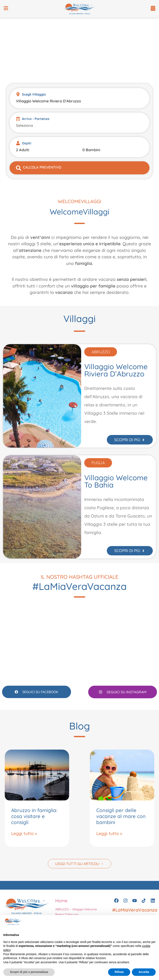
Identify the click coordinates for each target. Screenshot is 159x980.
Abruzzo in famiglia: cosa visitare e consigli (34, 820)
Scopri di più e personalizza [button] (29, 972)
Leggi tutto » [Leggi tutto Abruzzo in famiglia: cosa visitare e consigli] (24, 837)
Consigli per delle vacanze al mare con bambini (121, 820)
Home (61, 904)
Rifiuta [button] (119, 972)
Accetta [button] (144, 972)
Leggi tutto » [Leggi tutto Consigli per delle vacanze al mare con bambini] (109, 837)
